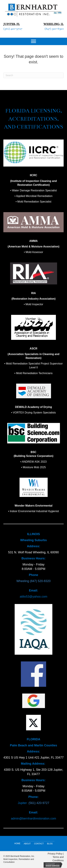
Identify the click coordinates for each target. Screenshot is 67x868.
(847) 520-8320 (54, 29)
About (27, 844)
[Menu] (33, 41)
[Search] (33, 75)
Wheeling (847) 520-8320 (33, 581)
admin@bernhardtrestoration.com (33, 819)
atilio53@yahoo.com (33, 597)
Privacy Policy (55, 854)
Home (17, 844)
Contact (39, 844)
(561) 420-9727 (13, 29)
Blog (50, 844)
